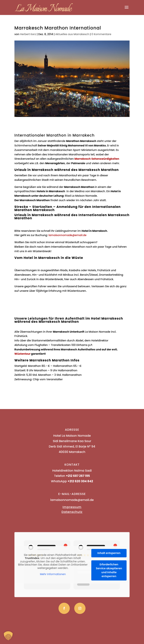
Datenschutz (72, 512)
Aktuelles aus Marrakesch (72, 34)
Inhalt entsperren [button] (109, 553)
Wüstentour (22, 354)
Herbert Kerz (28, 34)
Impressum (72, 507)
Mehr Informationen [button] (53, 574)
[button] (8, 636)
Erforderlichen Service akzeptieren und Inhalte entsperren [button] (109, 570)
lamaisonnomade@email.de (68, 235)
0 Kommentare (101, 34)
